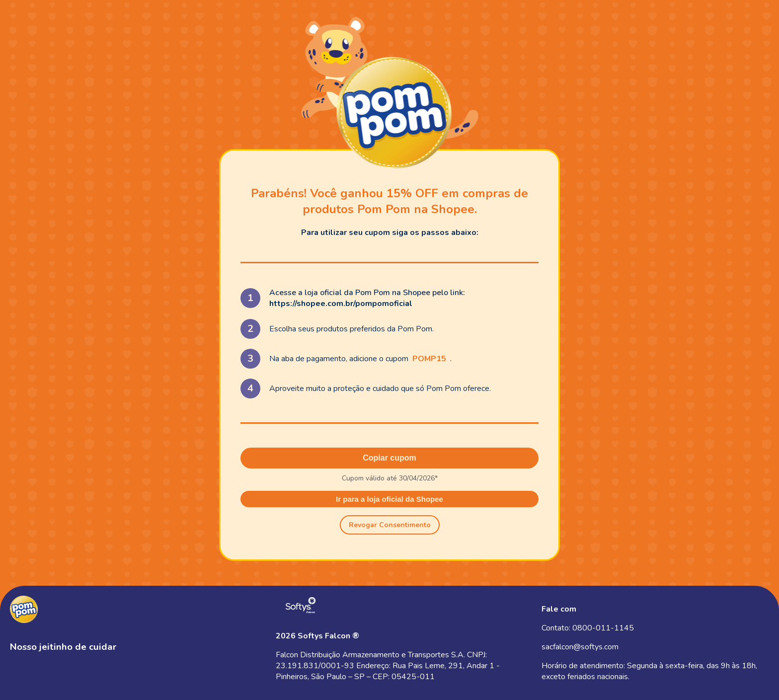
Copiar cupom (389, 458)
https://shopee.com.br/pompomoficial (341, 304)
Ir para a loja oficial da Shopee (389, 499)
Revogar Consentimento (390, 525)
